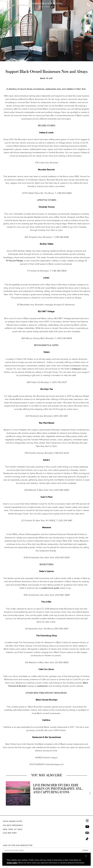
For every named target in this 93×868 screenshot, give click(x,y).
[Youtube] (87, 827)
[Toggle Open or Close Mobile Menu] (5, 5)
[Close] (86, 856)
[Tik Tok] (87, 839)
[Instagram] (87, 821)
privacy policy (12, 863)
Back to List (47, 78)
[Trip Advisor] (87, 833)
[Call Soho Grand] (89, 5)
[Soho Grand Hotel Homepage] (47, 5)
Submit (85, 850)
